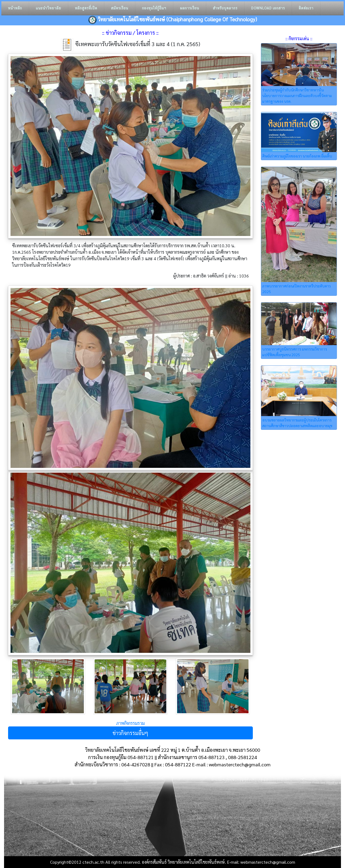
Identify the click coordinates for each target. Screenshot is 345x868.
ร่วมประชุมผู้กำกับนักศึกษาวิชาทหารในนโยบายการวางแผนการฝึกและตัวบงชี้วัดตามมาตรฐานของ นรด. (297, 95)
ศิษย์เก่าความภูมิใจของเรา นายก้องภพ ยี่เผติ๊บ (297, 156)
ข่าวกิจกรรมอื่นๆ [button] (130, 733)
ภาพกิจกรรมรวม (130, 723)
